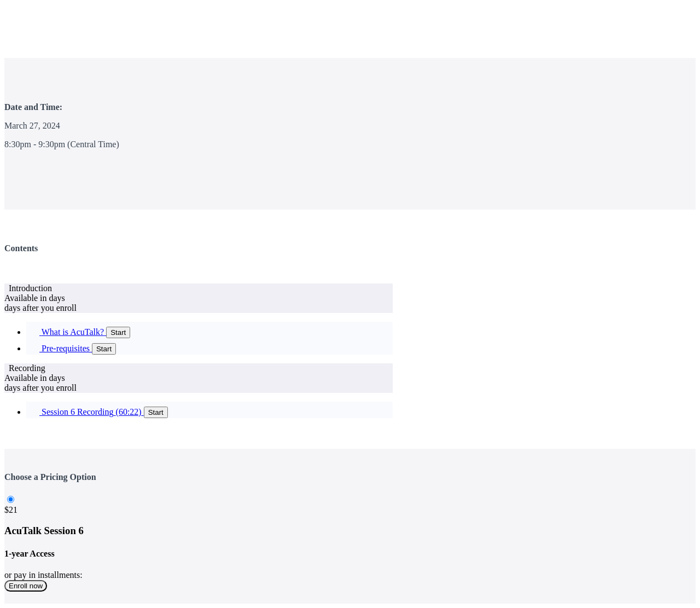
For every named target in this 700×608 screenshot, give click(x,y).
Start (118, 332)
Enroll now (26, 586)
